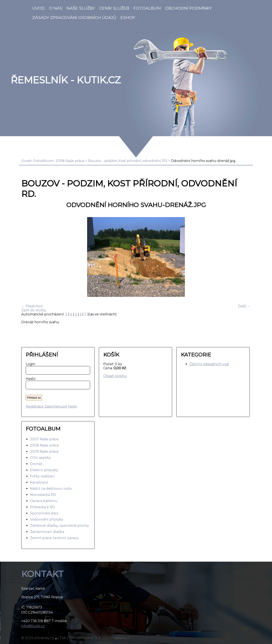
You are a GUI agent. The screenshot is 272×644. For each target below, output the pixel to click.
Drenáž (36, 464)
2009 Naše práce (44, 452)
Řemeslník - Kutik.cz (66, 80)
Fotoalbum (147, 8)
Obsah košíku (115, 376)
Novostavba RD (43, 495)
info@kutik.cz (33, 626)
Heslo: (30, 379)
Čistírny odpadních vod (209, 364)
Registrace (35, 406)
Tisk (63, 638)
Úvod (39, 8)
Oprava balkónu (44, 501)
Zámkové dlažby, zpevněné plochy (59, 526)
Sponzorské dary (44, 513)
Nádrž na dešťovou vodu (51, 489)
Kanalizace (39, 482)
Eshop (128, 17)
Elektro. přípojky (44, 470)
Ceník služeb (114, 8)
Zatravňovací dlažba (47, 532)
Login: (30, 364)
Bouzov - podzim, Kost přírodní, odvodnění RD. (128, 161)
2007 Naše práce (44, 439)
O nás (56, 8)
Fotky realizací (42, 476)
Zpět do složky (34, 310)
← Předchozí (32, 306)
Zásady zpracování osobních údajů (74, 17)
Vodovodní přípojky (47, 519)
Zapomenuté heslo (61, 406)
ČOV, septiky (40, 458)
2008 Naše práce (70, 161)
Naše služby (81, 8)
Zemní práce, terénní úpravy (54, 538)
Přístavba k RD (42, 507)
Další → (244, 306)
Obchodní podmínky (188, 8)
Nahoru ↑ (122, 638)
